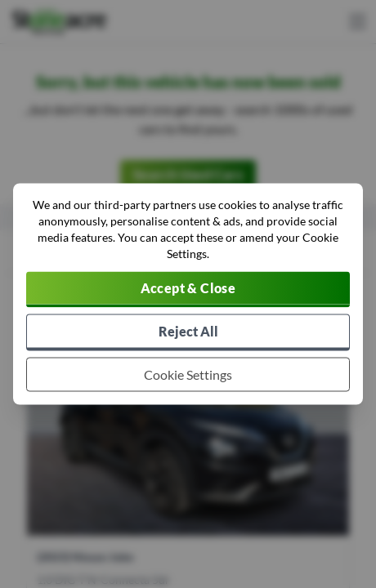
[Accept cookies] (188, 290)
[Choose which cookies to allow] (188, 375)
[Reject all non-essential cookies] (188, 333)
